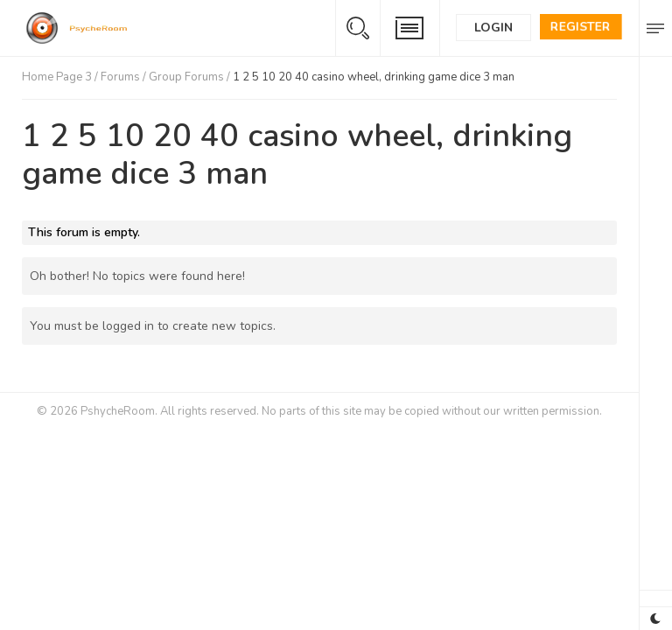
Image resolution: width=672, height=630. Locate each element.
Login (493, 28)
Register (581, 27)
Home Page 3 (57, 77)
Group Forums (186, 77)
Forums (120, 77)
